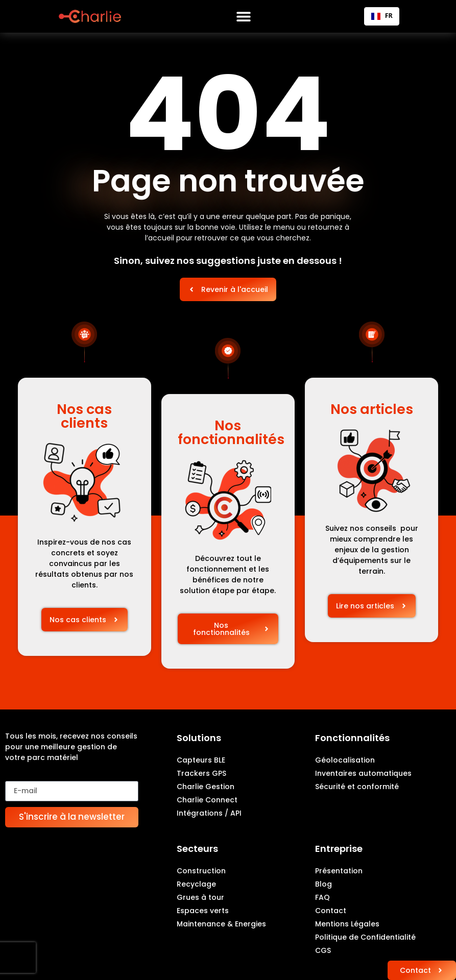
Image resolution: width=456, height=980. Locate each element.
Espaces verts (203, 911)
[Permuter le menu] (244, 16)
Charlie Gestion (206, 787)
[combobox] (382, 16)
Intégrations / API (209, 813)
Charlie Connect (207, 800)
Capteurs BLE (201, 760)
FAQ (322, 897)
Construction (201, 871)
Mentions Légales (347, 924)
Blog (323, 884)
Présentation (339, 871)
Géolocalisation (345, 760)
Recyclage (196, 884)
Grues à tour (200, 897)
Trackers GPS (201, 773)
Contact (331, 911)
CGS (323, 950)
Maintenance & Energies (221, 924)
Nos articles (372, 409)
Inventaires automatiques (363, 773)
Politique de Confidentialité (365, 937)
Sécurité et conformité (357, 787)
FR (382, 16)
